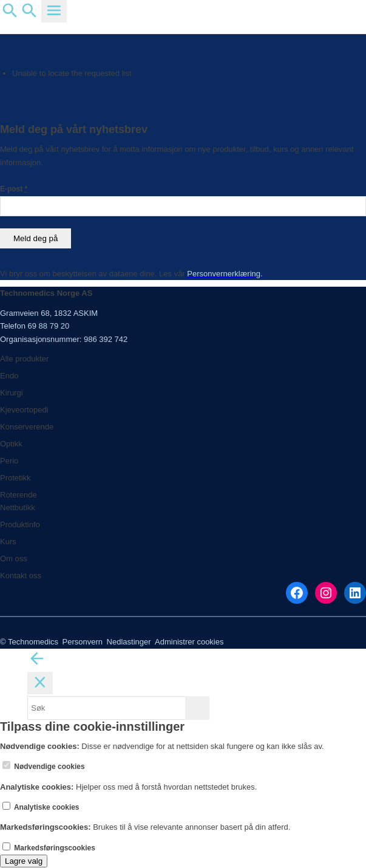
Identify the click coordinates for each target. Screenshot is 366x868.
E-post (14, 189)
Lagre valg (24, 861)
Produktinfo (20, 525)
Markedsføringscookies (49, 848)
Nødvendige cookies (44, 767)
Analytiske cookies (41, 807)
